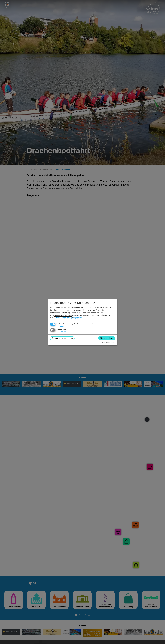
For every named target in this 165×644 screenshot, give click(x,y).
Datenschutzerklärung (63, 318)
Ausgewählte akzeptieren (62, 338)
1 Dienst (61, 326)
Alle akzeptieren (107, 338)
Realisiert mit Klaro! (108, 342)
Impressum (78, 318)
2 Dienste (61, 332)
